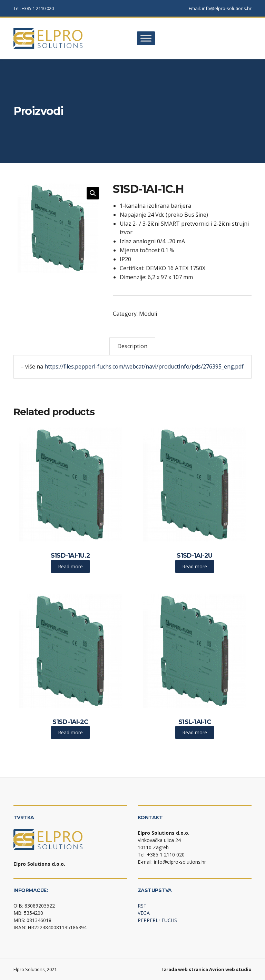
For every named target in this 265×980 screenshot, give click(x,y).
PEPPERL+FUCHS (157, 920)
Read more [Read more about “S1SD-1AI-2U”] (195, 566)
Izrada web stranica (185, 969)
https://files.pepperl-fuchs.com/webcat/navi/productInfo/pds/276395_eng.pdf (144, 366)
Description (132, 346)
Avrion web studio (230, 969)
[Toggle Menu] (146, 38)
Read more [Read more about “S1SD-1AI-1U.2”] (70, 566)
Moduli (148, 314)
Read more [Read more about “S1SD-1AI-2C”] (70, 732)
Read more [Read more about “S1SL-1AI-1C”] (195, 732)
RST (142, 906)
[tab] (132, 346)
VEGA (144, 913)
